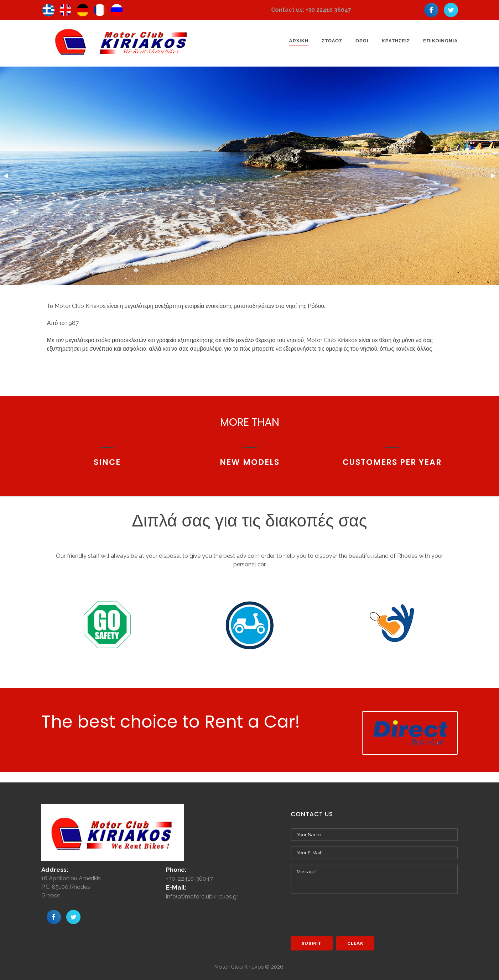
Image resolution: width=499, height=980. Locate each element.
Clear (355, 943)
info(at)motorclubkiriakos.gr (202, 897)
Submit (312, 943)
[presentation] (345, 913)
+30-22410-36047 (189, 879)
